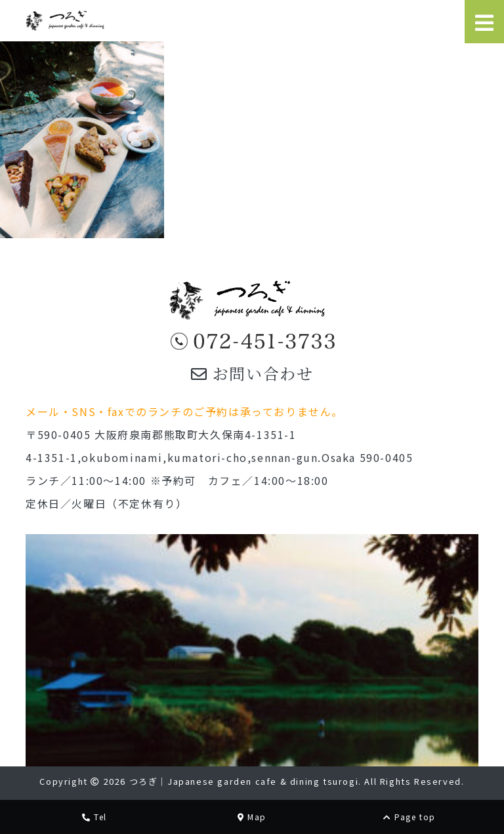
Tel (94, 817)
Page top (409, 817)
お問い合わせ (252, 373)
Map (252, 817)
